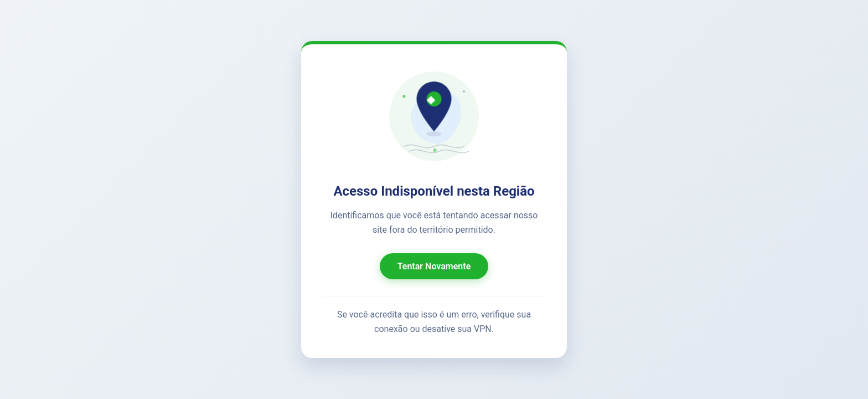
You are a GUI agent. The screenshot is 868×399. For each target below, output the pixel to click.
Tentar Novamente (434, 266)
